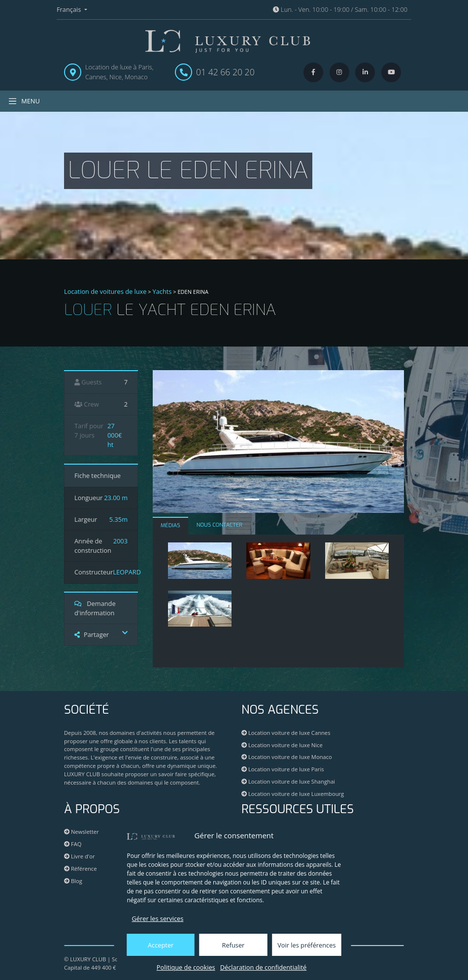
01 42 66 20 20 (225, 72)
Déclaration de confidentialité (263, 967)
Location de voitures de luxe (105, 291)
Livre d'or (80, 856)
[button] (172, 442)
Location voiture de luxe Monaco (287, 757)
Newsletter (82, 832)
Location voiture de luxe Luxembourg (293, 794)
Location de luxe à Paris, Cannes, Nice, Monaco (119, 72)
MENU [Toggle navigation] (24, 101)
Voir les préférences (306, 945)
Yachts (162, 291)
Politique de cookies (186, 967)
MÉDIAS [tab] (170, 525)
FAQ (73, 844)
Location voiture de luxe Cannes (286, 733)
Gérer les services (158, 918)
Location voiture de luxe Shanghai (288, 781)
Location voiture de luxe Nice (282, 745)
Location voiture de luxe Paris (283, 769)
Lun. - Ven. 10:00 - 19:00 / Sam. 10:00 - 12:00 (340, 9)
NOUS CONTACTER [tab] (219, 525)
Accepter (161, 945)
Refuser (234, 945)
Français (70, 9)
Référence (81, 869)
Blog (73, 881)
